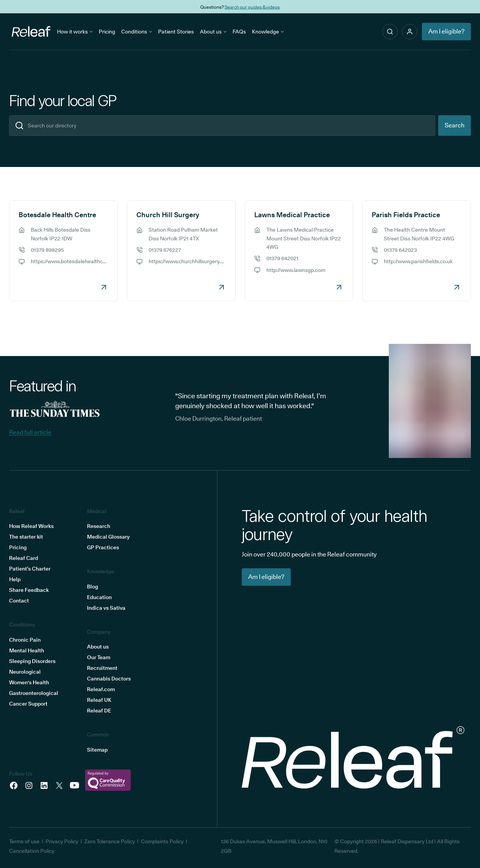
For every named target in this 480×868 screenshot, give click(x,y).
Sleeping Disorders (32, 661)
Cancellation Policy (32, 851)
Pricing (107, 32)
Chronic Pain (25, 640)
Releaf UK (99, 700)
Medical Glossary (108, 537)
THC (279, 7)
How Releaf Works (31, 526)
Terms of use (24, 841)
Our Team (99, 657)
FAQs (239, 32)
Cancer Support (28, 704)
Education (99, 597)
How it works (75, 32)
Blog (93, 587)
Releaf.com (101, 689)
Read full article (30, 432)
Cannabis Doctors (109, 679)
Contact (19, 601)
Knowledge (268, 32)
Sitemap (97, 750)
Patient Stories (176, 32)
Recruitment (102, 668)
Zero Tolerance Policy (110, 841)
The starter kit (26, 537)
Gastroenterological (34, 693)
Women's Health (29, 682)
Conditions (137, 32)
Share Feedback (29, 590)
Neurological (25, 672)
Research (99, 526)
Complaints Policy (162, 841)
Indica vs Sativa (106, 608)
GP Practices (103, 547)
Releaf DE (99, 711)
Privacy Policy (62, 841)
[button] (410, 32)
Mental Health (27, 650)
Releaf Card (24, 558)
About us (213, 32)
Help (15, 579)
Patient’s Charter (30, 569)
